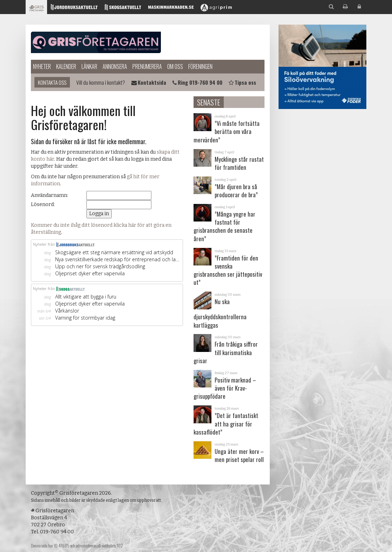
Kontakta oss (52, 82)
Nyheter (42, 66)
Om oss (175, 66)
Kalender (66, 66)
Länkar (89, 66)
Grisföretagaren (96, 42)
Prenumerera (147, 66)
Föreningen (200, 66)
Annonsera (115, 66)
